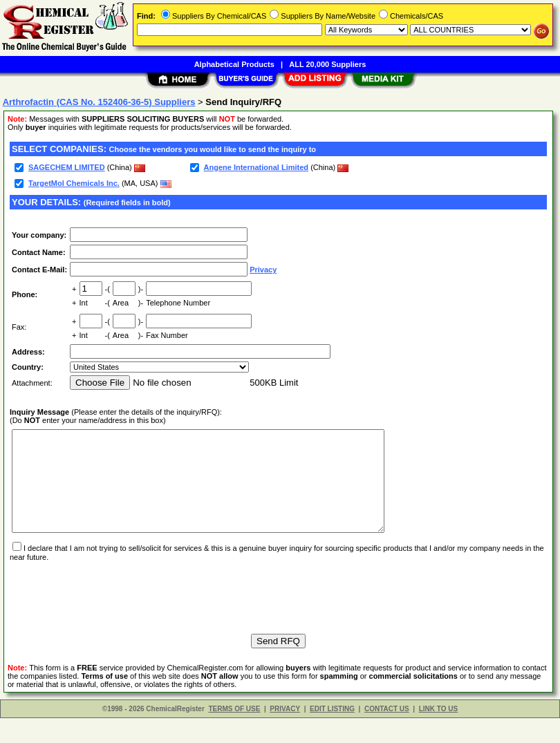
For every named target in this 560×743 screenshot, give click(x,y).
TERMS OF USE (234, 734)
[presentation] (115, 616)
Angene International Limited (256, 167)
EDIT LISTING (332, 734)
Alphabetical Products (234, 64)
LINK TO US (438, 734)
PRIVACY (285, 734)
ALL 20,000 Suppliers (327, 64)
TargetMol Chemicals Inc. (74, 183)
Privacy (263, 270)
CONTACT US (387, 734)
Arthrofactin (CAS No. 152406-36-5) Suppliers (99, 102)
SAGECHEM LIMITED (67, 167)
